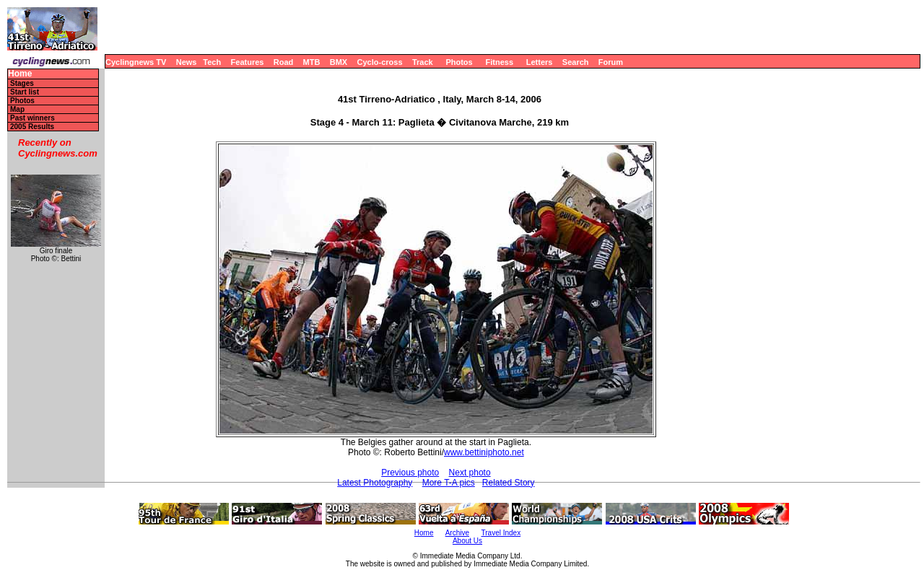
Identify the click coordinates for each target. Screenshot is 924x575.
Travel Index (501, 533)
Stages (22, 83)
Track (423, 62)
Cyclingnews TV (136, 62)
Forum (611, 62)
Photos (459, 62)
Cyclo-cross (380, 62)
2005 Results (32, 127)
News (187, 62)
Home (20, 74)
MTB (312, 62)
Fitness (499, 62)
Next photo (470, 473)
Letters (540, 62)
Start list (25, 92)
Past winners (32, 118)
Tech (212, 62)
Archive (457, 533)
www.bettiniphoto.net (484, 452)
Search (576, 62)
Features (248, 62)
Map (17, 109)
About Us (467, 541)
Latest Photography (375, 483)
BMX (339, 62)
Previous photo (410, 473)
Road (284, 62)
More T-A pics (449, 483)
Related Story (509, 483)
